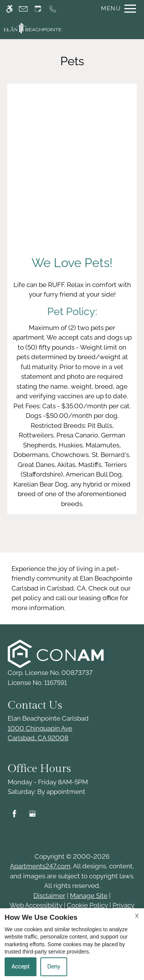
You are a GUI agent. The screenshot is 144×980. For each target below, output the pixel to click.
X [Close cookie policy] (137, 916)
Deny (54, 967)
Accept (21, 967)
